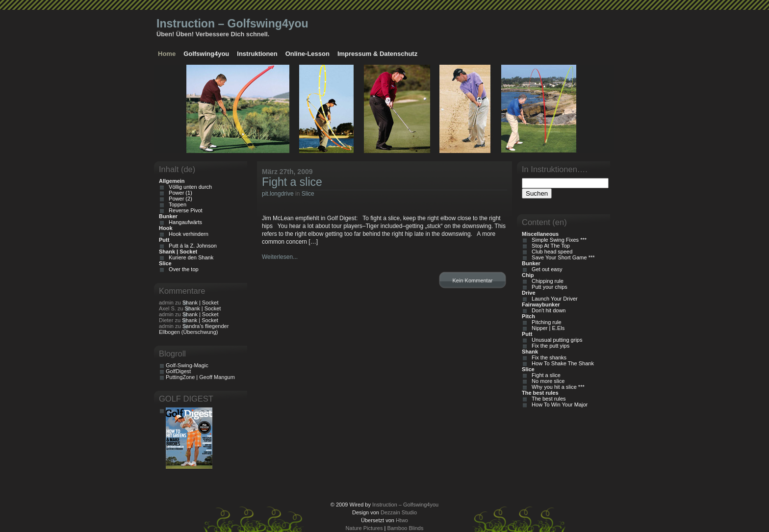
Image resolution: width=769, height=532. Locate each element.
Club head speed (551, 252)
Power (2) (179, 199)
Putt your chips (548, 287)
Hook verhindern (187, 234)
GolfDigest (178, 371)
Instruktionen (257, 54)
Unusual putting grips (555, 340)
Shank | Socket (201, 303)
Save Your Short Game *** (562, 257)
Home (167, 54)
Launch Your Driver (553, 299)
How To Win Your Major (558, 405)
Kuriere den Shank (190, 257)
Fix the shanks (548, 357)
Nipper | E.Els (547, 328)
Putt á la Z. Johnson (191, 246)
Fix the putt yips (549, 346)
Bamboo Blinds (405, 528)
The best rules (547, 399)
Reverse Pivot (184, 210)
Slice (308, 194)
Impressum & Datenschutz (377, 54)
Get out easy (545, 269)
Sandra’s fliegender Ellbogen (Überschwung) (194, 329)
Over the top (182, 269)
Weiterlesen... (280, 257)
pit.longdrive (278, 194)
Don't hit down (547, 310)
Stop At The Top (549, 246)
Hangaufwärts (184, 222)
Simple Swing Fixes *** (558, 240)
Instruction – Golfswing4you (232, 24)
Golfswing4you (206, 54)
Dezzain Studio (399, 512)
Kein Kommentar (473, 280)
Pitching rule (545, 322)
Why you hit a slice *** (557, 387)
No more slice (547, 381)
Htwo (402, 520)
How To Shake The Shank (561, 363)
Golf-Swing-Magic (187, 365)
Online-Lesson (308, 54)
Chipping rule (546, 281)
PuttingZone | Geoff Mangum (200, 377)
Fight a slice (292, 182)
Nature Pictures (364, 528)
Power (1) (179, 193)
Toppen (176, 204)
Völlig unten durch (189, 187)
